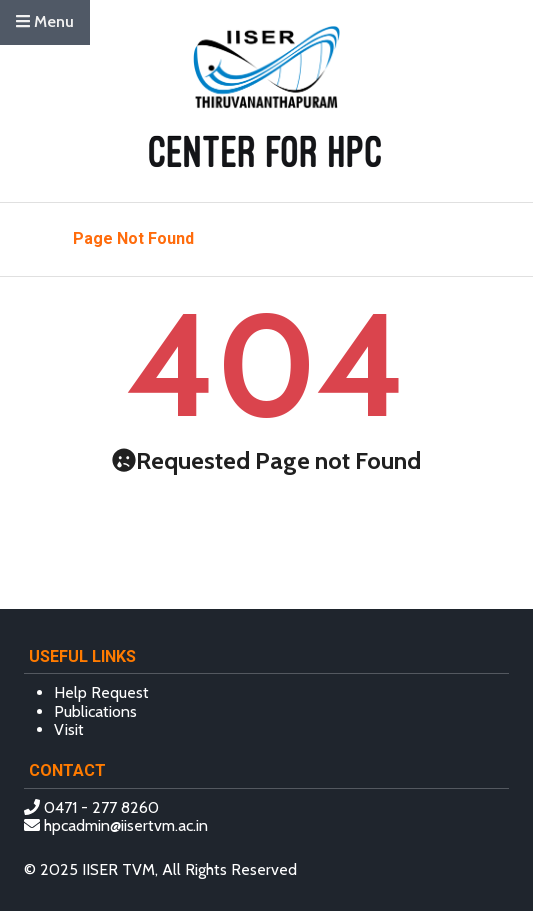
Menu (45, 21)
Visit (69, 729)
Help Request (101, 692)
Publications (95, 711)
